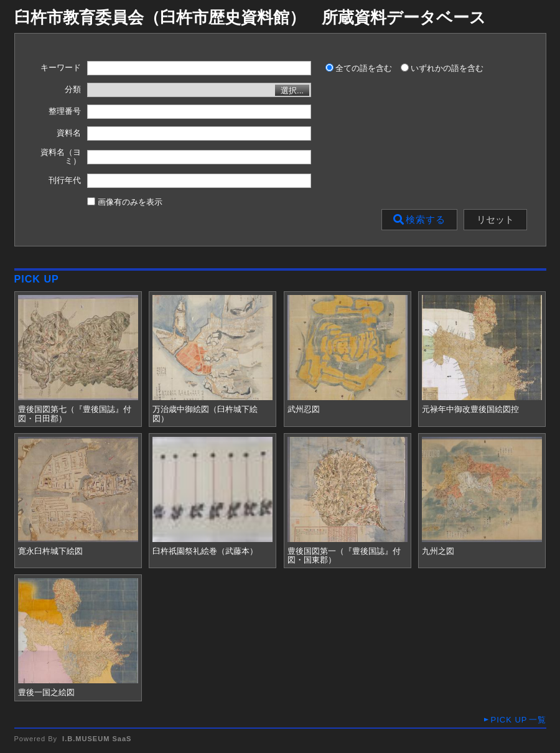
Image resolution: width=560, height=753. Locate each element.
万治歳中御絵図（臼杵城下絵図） (205, 414)
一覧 (518, 720)
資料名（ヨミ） (61, 157)
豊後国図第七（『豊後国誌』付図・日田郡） (75, 414)
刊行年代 (65, 180)
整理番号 (65, 111)
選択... (292, 91)
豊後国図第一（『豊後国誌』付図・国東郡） (344, 556)
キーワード (61, 68)
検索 (419, 220)
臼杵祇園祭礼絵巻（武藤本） (205, 551)
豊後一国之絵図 (46, 693)
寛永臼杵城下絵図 (50, 551)
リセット (495, 220)
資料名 (69, 133)
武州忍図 (304, 409)
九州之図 (438, 551)
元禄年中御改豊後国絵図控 (470, 409)
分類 (73, 90)
